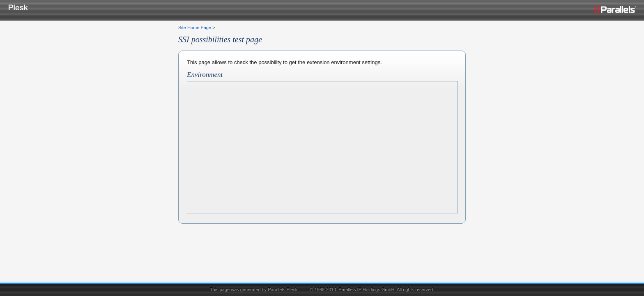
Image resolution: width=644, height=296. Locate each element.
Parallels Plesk (283, 289)
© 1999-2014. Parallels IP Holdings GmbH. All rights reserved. (372, 289)
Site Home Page (195, 28)
